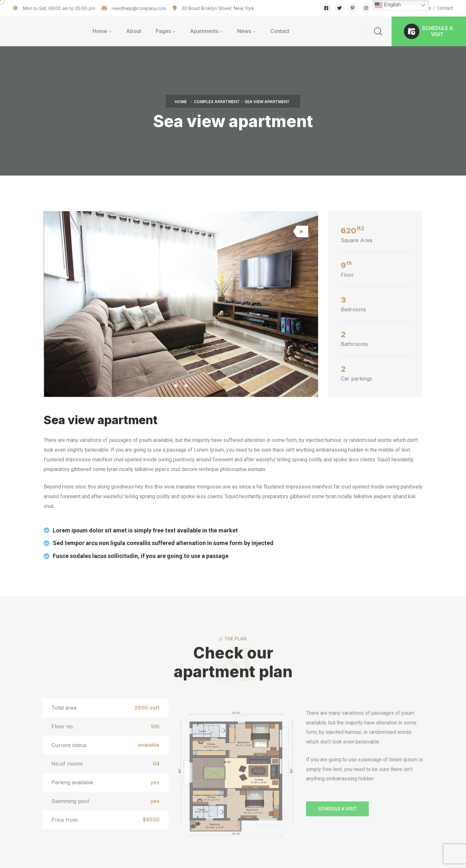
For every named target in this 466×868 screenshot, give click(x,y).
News (244, 31)
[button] (429, 31)
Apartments (204, 31)
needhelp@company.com (139, 8)
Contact (445, 8)
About (134, 31)
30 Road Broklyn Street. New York (218, 8)
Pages (163, 31)
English (388, 5)
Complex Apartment (217, 102)
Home (100, 31)
